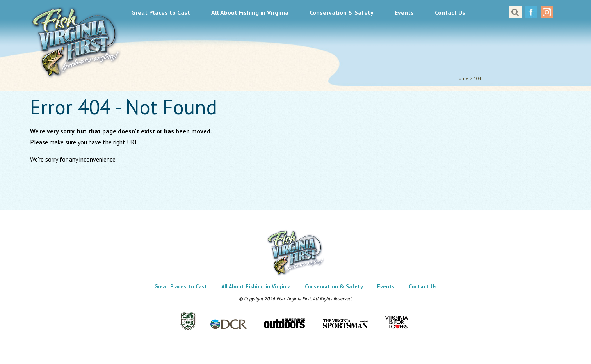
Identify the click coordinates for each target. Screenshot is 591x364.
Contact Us (450, 12)
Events (404, 12)
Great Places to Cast (161, 12)
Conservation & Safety (342, 12)
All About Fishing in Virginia (250, 12)
